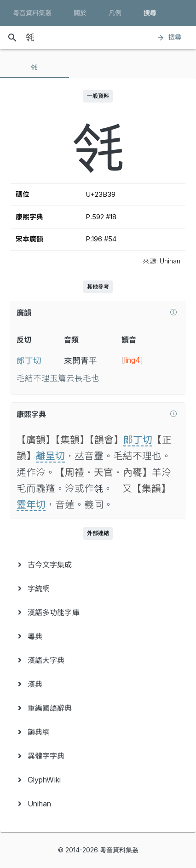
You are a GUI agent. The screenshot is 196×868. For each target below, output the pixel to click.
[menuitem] (98, 565)
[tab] (35, 67)
